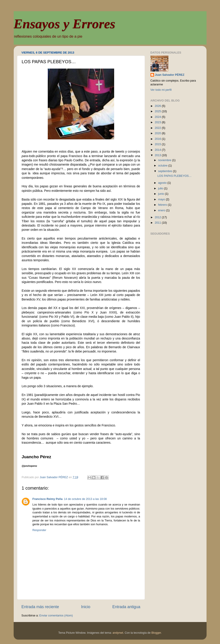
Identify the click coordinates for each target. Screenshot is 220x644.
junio (161, 194)
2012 (158, 217)
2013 (158, 155)
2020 (158, 133)
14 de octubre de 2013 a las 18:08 (85, 499)
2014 (158, 150)
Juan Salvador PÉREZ (170, 75)
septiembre (166, 171)
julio (161, 188)
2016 (158, 139)
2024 (158, 117)
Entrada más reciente (40, 607)
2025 (158, 111)
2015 (158, 144)
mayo (162, 199)
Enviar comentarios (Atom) (56, 616)
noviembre (165, 160)
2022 (158, 128)
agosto (163, 183)
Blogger (156, 633)
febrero (163, 205)
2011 (158, 223)
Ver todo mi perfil (161, 90)
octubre (163, 166)
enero (162, 210)
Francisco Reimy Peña (48, 499)
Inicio (86, 607)
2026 (158, 106)
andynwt (118, 633)
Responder (39, 530)
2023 (158, 122)
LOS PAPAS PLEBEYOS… (174, 176)
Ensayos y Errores (64, 24)
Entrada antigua (126, 607)
